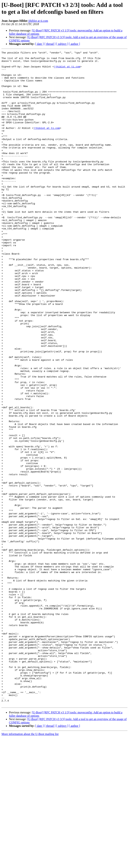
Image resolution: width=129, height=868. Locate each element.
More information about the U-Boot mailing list (30, 865)
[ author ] (74, 44)
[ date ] (39, 44)
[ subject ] (62, 44)
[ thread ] (50, 44)
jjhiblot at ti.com (38, 21)
